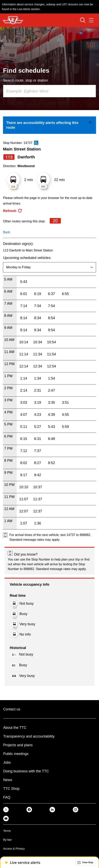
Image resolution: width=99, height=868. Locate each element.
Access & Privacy (14, 849)
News (8, 780)
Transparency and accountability (29, 736)
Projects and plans (18, 745)
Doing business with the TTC (26, 771)
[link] (49, 125)
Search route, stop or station (25, 80)
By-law (7, 840)
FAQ (7, 797)
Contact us (12, 709)
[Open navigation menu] (91, 20)
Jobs (7, 762)
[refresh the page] (13, 211)
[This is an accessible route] (36, 143)
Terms (7, 831)
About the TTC (15, 728)
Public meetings (16, 754)
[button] (85, 862)
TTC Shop (11, 789)
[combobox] (49, 91)
